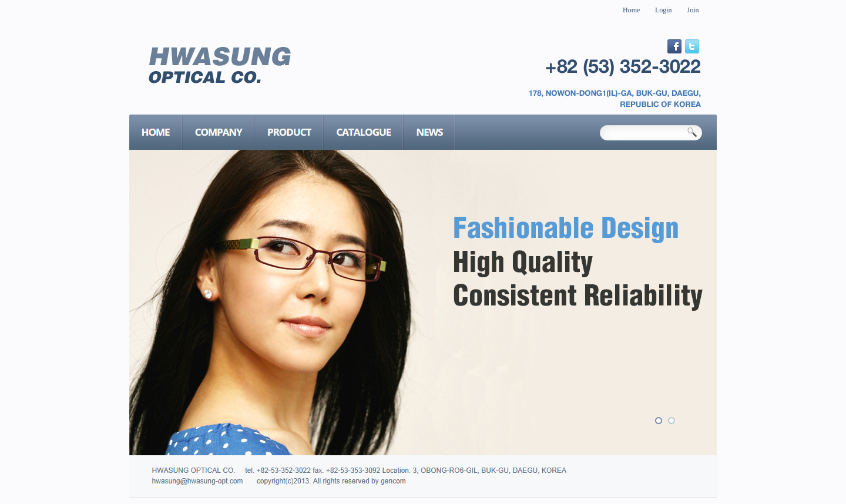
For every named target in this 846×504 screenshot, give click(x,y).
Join (693, 10)
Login (664, 10)
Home (631, 10)
